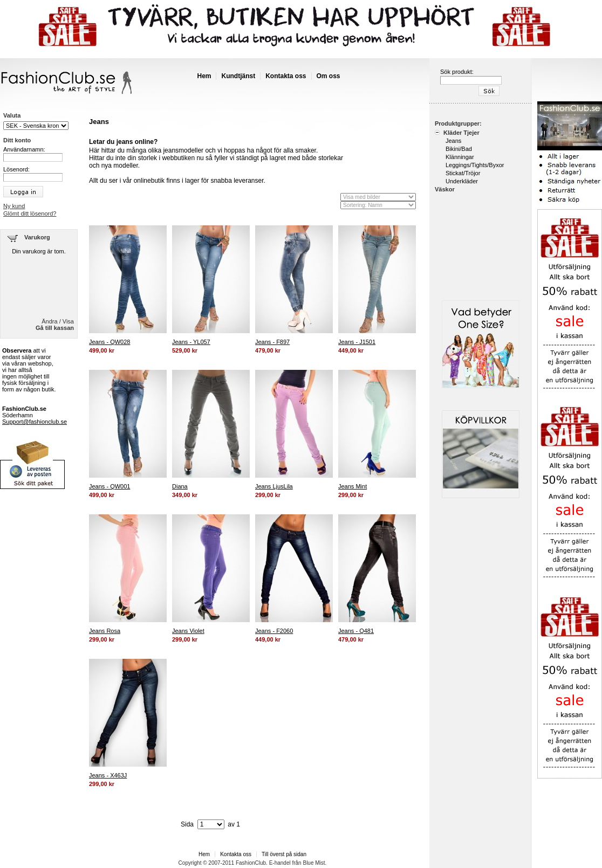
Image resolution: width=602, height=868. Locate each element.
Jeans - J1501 (357, 342)
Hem (204, 76)
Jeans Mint (353, 486)
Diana (180, 486)
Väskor (445, 189)
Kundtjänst (238, 76)
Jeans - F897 (272, 342)
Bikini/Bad (459, 149)
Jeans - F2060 (274, 631)
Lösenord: (16, 169)
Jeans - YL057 (191, 342)
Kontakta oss (286, 76)
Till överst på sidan (284, 854)
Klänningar (460, 157)
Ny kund (14, 206)
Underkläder (462, 181)
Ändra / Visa (58, 321)
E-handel (280, 863)
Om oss (329, 76)
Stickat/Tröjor (463, 173)
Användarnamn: (24, 149)
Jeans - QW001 (110, 486)
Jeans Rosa (105, 631)
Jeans (453, 141)
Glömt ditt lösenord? (30, 213)
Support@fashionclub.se (35, 422)
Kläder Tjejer (461, 133)
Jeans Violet (188, 631)
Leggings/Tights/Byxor (475, 165)
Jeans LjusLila (274, 486)
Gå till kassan (55, 328)
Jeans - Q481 (356, 631)
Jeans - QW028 (110, 342)
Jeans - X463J (108, 775)
